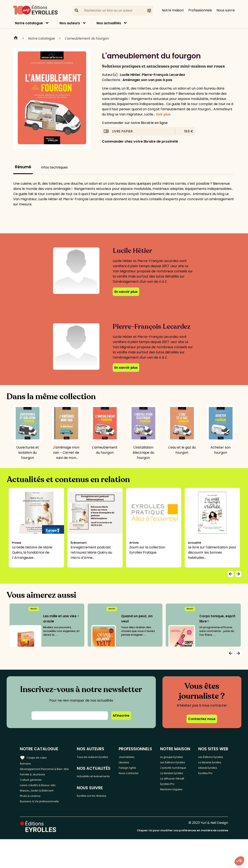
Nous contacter (138, 777)
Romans (27, 763)
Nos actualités (109, 23)
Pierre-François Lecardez (163, 75)
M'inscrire (121, 716)
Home (16, 38)
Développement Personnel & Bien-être (44, 773)
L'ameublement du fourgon (87, 38)
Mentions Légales (180, 830)
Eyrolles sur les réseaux (94, 812)
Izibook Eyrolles (213, 787)
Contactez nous (202, 719)
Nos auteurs (70, 23)
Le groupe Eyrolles (174, 765)
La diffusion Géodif (174, 813)
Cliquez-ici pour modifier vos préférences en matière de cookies (183, 859)
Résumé (23, 167)
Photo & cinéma (33, 810)
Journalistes (135, 757)
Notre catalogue (29, 23)
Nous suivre (226, 10)
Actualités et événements (93, 786)
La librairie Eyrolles (174, 801)
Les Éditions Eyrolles (175, 777)
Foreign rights (137, 770)
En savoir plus (126, 292)
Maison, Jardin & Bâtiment (41, 803)
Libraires (132, 763)
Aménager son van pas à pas (147, 80)
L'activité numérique (174, 789)
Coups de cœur (36, 756)
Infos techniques (54, 167)
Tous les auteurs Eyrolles (95, 759)
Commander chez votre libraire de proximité (140, 141)
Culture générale (34, 789)
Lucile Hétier (130, 75)
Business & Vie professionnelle (44, 816)
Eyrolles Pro (175, 823)
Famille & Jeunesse (35, 782)
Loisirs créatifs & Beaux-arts (43, 796)
